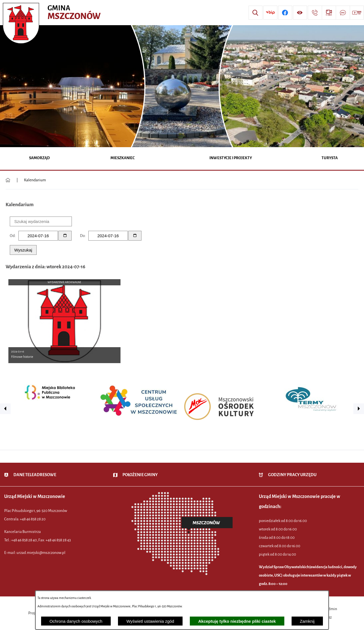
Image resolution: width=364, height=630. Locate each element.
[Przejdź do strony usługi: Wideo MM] (357, 13)
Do (82, 236)
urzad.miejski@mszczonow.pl (41, 553)
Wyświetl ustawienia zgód (150, 621)
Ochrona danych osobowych (76, 621)
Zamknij (307, 621)
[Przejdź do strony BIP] (270, 13)
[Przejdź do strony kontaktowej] (315, 13)
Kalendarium (35, 180)
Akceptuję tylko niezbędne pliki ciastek (237, 621)
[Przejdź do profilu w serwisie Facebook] (285, 13)
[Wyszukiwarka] (256, 13)
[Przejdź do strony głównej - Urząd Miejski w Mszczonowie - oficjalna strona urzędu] (52, 13)
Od (12, 236)
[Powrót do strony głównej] (8, 180)
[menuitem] (40, 158)
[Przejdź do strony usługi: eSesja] (329, 13)
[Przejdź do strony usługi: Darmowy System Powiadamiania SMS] (343, 13)
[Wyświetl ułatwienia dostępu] (300, 13)
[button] (5, 409)
